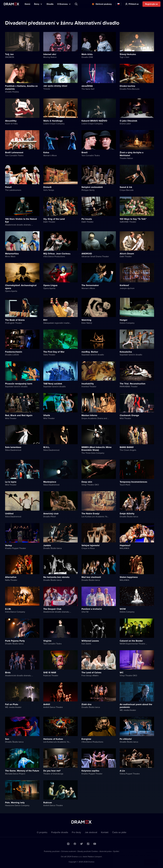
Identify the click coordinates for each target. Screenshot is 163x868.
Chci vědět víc (133, 860)
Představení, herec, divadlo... (76, 4)
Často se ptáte (119, 832)
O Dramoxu (63, 4)
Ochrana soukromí (69, 851)
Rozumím (151, 860)
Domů (27, 4)
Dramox (11, 4)
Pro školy (76, 832)
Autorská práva (106, 851)
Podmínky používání (52, 851)
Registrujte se (151, 4)
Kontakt (105, 832)
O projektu (42, 832)
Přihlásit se (134, 4)
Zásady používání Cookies (88, 851)
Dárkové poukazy (104, 4)
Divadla (50, 4)
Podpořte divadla (60, 832)
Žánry (37, 4)
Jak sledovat (91, 832)
